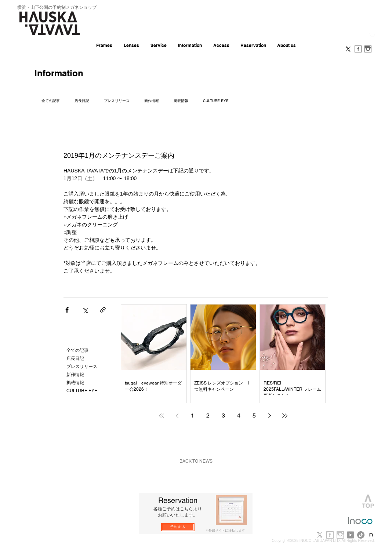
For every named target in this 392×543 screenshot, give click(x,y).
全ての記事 (51, 101)
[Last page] (285, 416)
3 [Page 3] (223, 416)
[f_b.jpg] (330, 535)
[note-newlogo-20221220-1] (371, 535)
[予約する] (178, 527)
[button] (372, 35)
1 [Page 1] (193, 416)
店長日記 (82, 101)
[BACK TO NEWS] (196, 462)
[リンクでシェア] (103, 310)
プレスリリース (117, 101)
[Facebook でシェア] (67, 310)
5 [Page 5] (254, 416)
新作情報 (152, 101)
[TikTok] (361, 535)
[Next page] (269, 416)
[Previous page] (177, 416)
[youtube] (351, 535)
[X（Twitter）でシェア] (85, 310)
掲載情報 (181, 101)
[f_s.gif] (358, 49)
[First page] (161, 416)
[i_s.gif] (368, 49)
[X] (348, 49)
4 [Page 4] (239, 416)
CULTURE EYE (216, 101)
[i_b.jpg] (340, 535)
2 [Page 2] (208, 416)
